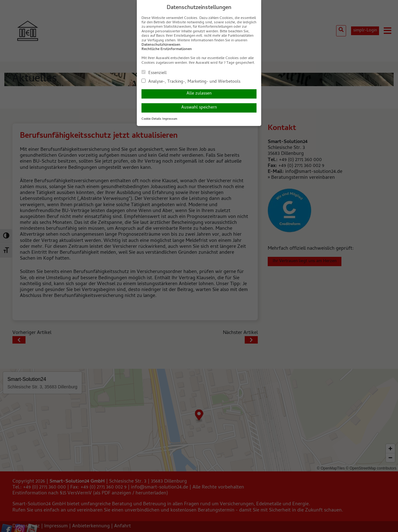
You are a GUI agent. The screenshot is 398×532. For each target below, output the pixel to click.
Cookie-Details (151, 119)
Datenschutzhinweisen (161, 45)
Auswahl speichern (199, 108)
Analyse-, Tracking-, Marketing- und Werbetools (191, 81)
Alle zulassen (199, 94)
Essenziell (154, 73)
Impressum (170, 119)
